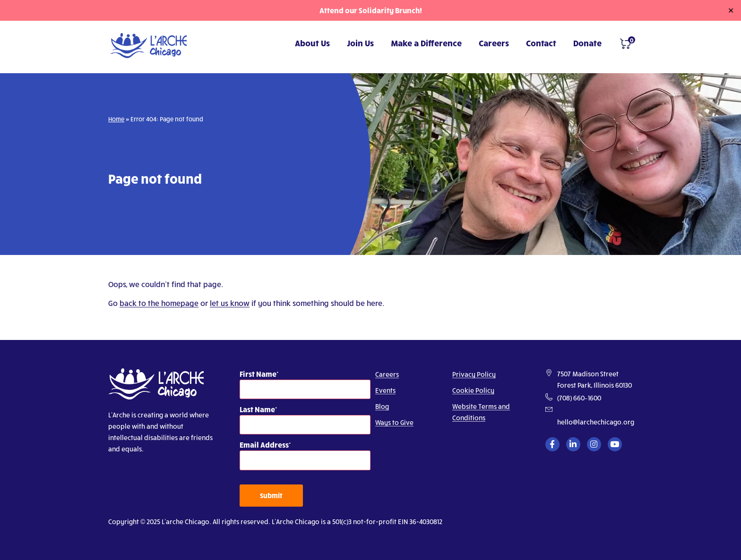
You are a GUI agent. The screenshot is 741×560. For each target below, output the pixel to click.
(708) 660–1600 (579, 398)
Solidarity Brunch (389, 10)
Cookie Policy (473, 390)
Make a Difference (426, 43)
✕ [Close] (731, 10)
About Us (312, 43)
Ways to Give (394, 422)
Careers (494, 43)
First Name (258, 374)
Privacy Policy (474, 374)
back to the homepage (159, 303)
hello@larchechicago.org (596, 422)
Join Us (360, 43)
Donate (587, 43)
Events (385, 390)
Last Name (257, 409)
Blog (382, 406)
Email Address (264, 445)
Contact (541, 43)
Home (116, 119)
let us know (230, 303)
